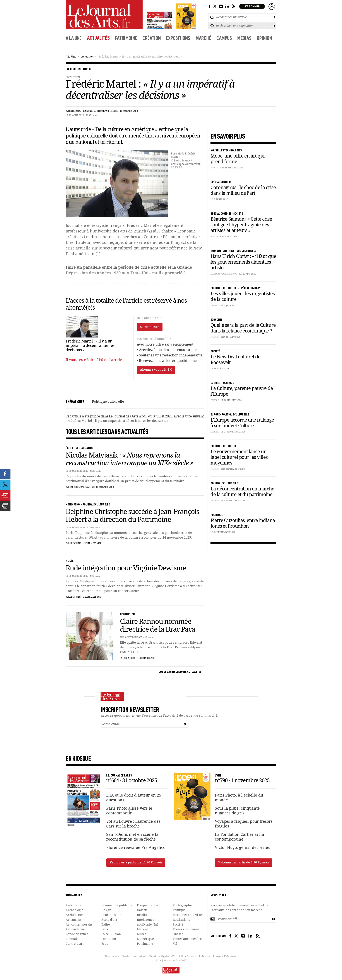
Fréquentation (148, 905)
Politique (179, 910)
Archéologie (74, 910)
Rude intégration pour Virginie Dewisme (126, 569)
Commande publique (117, 905)
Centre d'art (75, 944)
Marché (203, 38)
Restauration (84, 448)
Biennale (72, 939)
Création (151, 38)
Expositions (178, 38)
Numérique (145, 939)
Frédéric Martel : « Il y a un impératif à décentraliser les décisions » (140, 57)
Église (70, 448)
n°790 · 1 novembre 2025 (242, 781)
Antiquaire (74, 905)
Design (106, 910)
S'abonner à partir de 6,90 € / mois (244, 863)
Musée (70, 561)
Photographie (183, 905)
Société (178, 925)
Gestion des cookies (134, 957)
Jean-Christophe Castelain (82, 487)
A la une (74, 38)
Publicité (204, 957)
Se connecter (150, 327)
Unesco (178, 934)
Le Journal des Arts (129, 111)
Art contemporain (79, 925)
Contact (191, 957)
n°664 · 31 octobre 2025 (132, 781)
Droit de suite (111, 915)
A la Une (71, 57)
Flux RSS (178, 957)
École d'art (109, 920)
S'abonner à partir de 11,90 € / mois (136, 863)
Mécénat (143, 929)
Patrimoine (126, 38)
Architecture (75, 915)
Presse (217, 957)
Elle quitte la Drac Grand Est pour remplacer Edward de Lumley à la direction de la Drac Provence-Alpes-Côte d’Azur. (161, 648)
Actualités (98, 38)
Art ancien (73, 920)
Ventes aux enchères (188, 939)
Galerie (142, 910)
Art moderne (75, 929)
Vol (175, 944)
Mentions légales (159, 957)
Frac (105, 944)
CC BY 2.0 (177, 168)
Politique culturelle (79, 69)
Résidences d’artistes (188, 915)
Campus (224, 38)
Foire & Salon (111, 934)
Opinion (264, 38)
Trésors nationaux (186, 929)
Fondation (109, 939)
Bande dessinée (77, 934)
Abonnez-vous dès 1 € (156, 370)
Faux (105, 929)
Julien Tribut (75, 544)
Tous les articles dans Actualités (179, 671)
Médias (244, 38)
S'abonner (230, 957)
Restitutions (181, 920)
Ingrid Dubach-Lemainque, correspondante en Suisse (94, 111)
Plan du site (112, 957)
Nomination (73, 504)
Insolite (142, 915)
